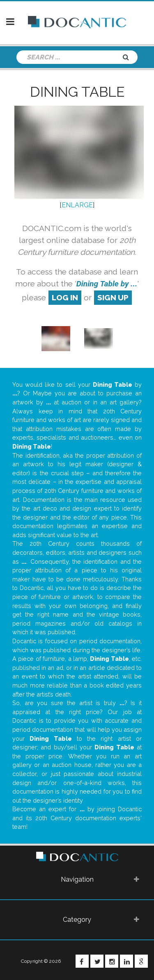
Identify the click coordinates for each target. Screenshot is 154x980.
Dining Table (77, 92)
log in (65, 297)
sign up (113, 297)
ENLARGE (77, 205)
